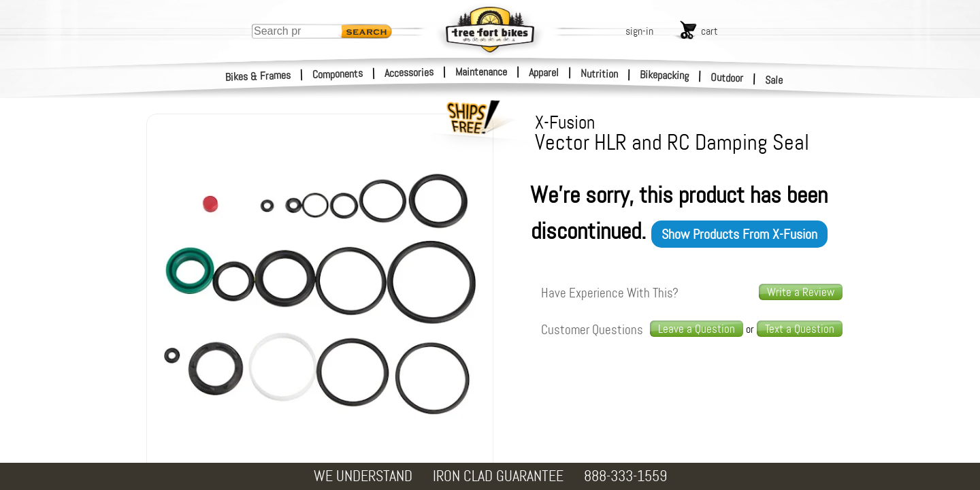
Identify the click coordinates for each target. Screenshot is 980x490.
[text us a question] (800, 329)
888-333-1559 (625, 476)
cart (709, 31)
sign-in (639, 31)
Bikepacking (665, 75)
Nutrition (599, 73)
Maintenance (481, 72)
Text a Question (800, 329)
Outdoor (727, 78)
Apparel (544, 72)
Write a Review (801, 292)
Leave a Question (697, 329)
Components (338, 74)
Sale (774, 80)
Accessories (409, 72)
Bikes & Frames (258, 76)
